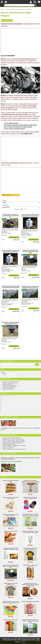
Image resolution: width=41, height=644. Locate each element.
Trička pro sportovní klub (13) (10, 383)
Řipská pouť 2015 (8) (8, 389)
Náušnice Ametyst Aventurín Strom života (11, 498)
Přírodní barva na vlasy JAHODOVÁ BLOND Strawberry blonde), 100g (30, 585)
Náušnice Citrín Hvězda (11, 531)
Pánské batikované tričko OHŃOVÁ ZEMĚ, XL (30, 549)
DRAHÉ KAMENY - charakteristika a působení (14, 445)
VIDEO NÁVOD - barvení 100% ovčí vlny (13, 439)
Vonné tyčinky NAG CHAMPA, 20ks (11, 481)
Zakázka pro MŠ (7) (8, 384)
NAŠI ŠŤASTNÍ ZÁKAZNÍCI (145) (11, 382)
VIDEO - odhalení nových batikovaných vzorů (14, 449)
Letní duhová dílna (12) (8, 388)
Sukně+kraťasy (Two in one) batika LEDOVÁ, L (11, 515)
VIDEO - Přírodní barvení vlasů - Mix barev (14, 440)
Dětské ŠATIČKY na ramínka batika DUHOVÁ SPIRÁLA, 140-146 (11, 603)
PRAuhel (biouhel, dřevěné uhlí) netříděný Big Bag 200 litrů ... (11, 251)
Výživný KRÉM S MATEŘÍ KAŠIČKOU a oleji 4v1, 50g (11, 549)
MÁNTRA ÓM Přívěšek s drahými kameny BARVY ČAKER (30, 481)
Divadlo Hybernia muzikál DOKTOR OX (13, 443)
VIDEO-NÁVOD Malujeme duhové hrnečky (13, 442)
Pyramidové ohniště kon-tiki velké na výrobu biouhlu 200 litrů (30, 252)
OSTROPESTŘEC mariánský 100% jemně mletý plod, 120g (30, 515)
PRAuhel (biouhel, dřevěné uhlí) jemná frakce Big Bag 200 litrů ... (30, 215)
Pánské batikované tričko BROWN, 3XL (11, 584)
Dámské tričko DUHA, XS (11, 620)
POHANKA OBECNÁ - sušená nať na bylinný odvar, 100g (30, 532)
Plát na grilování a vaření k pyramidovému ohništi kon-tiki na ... (11, 216)
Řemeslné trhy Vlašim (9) (9, 387)
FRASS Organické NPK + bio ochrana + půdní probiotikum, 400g (30, 621)
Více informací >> (14, 237)
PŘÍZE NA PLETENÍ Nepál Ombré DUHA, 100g (30, 498)
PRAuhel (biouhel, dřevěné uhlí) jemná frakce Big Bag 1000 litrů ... (11, 287)
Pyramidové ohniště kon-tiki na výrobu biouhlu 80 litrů (11, 323)
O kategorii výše (6, 195)
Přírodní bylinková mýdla (9, 444)
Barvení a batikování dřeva (9, 447)
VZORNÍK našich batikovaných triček (12, 438)
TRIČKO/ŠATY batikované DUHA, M (30, 566)
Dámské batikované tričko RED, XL (30, 602)
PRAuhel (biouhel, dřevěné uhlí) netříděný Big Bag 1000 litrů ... (30, 287)
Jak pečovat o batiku (8, 448)
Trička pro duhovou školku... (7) (11, 385)
